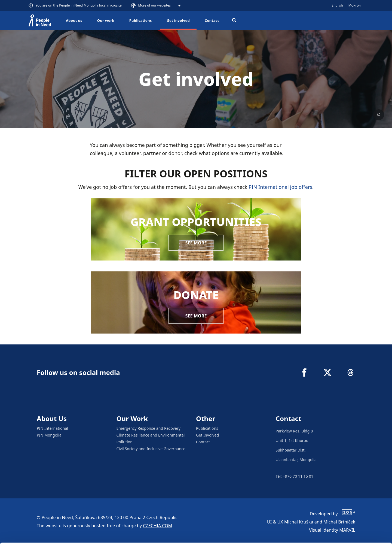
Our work (106, 20)
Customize (347, 520)
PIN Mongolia (49, 435)
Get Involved (207, 435)
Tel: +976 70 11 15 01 (295, 476)
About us (74, 20)
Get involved (178, 20)
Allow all (347, 506)
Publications (141, 20)
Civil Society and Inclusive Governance (151, 449)
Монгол (355, 5)
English (337, 5)
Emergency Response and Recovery (149, 428)
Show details (84, 538)
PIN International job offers (280, 187)
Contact (212, 20)
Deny (347, 534)
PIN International (52, 428)
